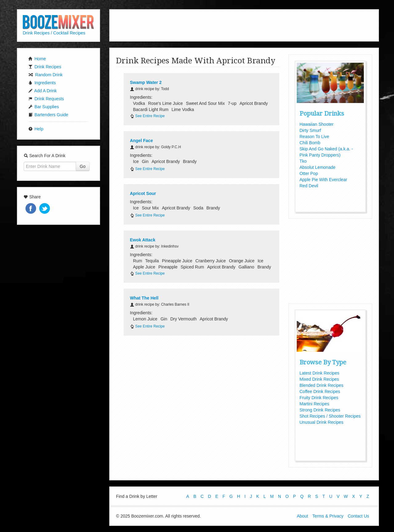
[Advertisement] (244, 25)
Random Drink (45, 75)
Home (37, 59)
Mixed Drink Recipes (319, 379)
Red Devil (309, 186)
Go (83, 166)
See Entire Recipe (147, 116)
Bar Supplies (44, 107)
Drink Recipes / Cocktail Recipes (54, 33)
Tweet (45, 209)
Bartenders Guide (48, 115)
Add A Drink (42, 91)
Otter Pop (309, 173)
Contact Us (358, 516)
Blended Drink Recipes (321, 385)
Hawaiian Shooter (317, 124)
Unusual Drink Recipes (321, 422)
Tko (303, 161)
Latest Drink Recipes (319, 373)
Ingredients (42, 83)
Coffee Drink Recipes (320, 391)
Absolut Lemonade (318, 167)
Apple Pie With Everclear (323, 180)
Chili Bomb (310, 143)
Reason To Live (314, 137)
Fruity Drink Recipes (319, 398)
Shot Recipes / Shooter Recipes (330, 416)
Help (36, 129)
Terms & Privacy (328, 516)
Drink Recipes (45, 67)
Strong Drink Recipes (320, 410)
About (302, 516)
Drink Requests (46, 99)
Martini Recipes (314, 404)
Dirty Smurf (310, 130)
